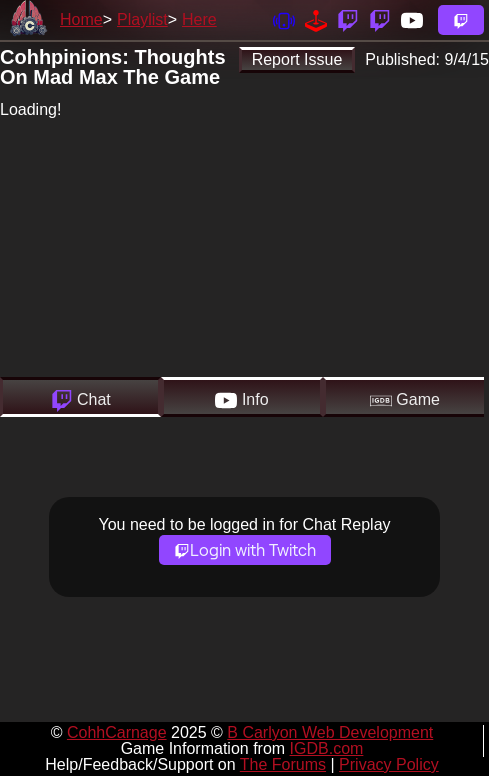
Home (81, 19)
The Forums (283, 764)
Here (199, 19)
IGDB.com (327, 748)
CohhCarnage (117, 732)
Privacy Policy (389, 764)
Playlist (142, 19)
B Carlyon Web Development (330, 732)
